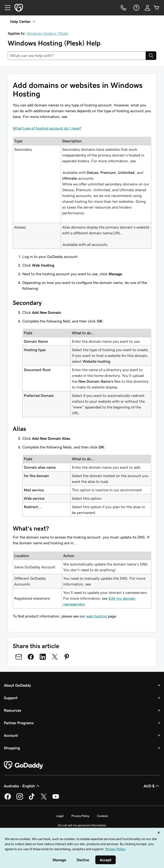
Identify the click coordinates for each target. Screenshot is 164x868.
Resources (12, 710)
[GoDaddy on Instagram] (20, 799)
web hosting (97, 616)
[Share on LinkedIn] (43, 657)
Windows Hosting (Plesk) (48, 33)
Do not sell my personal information (82, 825)
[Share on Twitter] (55, 657)
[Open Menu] (6, 8)
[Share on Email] (19, 657)
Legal (60, 816)
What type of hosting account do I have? (47, 128)
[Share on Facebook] (31, 657)
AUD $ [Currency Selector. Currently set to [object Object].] (152, 786)
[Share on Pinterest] (67, 657)
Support (11, 698)
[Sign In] (147, 8)
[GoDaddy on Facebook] (8, 799)
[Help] (136, 8)
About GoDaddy (17, 685)
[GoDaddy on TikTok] (32, 799)
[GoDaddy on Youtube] (56, 799)
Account (11, 735)
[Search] (151, 56)
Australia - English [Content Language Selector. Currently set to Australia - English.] (22, 786)
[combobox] (77, 56)
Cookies (103, 816)
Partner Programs (19, 723)
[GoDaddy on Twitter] (44, 799)
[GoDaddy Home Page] (24, 765)
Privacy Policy (80, 816)
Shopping (12, 748)
